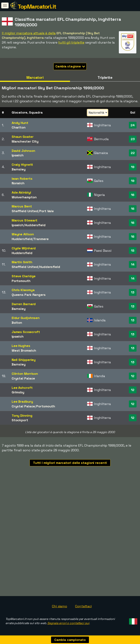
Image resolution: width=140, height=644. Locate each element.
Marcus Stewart (25, 220)
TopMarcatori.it (37, 7)
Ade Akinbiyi (21, 192)
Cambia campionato (70, 640)
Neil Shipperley (24, 360)
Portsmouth (21, 281)
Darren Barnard (24, 304)
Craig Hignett (22, 165)
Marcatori (35, 77)
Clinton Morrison (25, 374)
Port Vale (47, 211)
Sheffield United (25, 211)
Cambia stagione (70, 66)
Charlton (19, 127)
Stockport (20, 420)
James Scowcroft (26, 332)
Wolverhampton (24, 197)
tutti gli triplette (71, 42)
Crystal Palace (23, 378)
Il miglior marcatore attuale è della (29, 33)
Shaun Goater (23, 137)
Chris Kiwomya (23, 290)
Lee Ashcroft (22, 388)
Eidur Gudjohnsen (26, 318)
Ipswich (18, 155)
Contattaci (83, 606)
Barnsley (19, 169)
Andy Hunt (20, 123)
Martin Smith (22, 262)
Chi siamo (60, 606)
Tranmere (41, 239)
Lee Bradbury (22, 401)
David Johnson (23, 151)
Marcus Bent (22, 206)
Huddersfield (35, 225)
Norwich (18, 183)
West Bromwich (24, 350)
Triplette (105, 77)
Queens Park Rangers (29, 295)
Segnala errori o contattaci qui (68, 623)
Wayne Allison (23, 234)
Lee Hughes (21, 346)
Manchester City (25, 141)
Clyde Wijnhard (24, 248)
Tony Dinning (22, 416)
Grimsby (18, 392)
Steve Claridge (24, 276)
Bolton (17, 323)
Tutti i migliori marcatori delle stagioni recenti (70, 463)
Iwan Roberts (22, 179)
